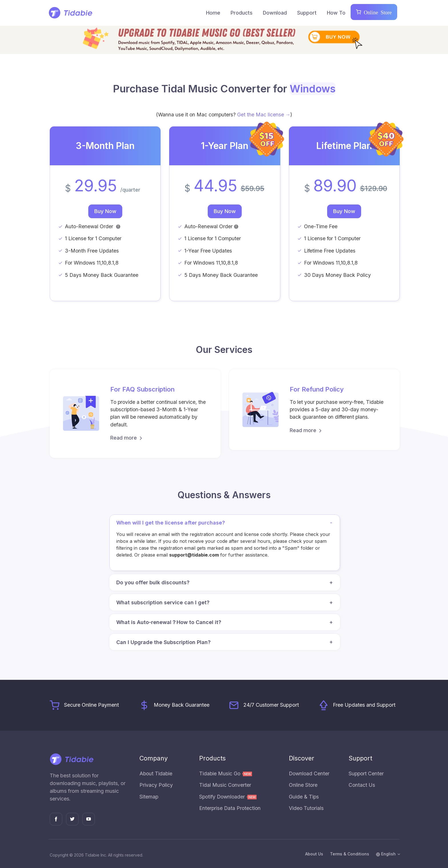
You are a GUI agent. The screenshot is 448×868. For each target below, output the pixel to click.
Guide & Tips (304, 797)
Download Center (309, 773)
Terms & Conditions (350, 854)
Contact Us (362, 785)
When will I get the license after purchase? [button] (226, 523)
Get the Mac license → (264, 115)
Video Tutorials (306, 808)
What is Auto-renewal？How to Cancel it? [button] (226, 622)
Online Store (376, 12)
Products (242, 13)
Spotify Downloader (228, 797)
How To (336, 13)
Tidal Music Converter (225, 785)
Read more (127, 438)
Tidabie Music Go (226, 773)
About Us (314, 854)
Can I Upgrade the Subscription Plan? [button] (226, 642)
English (386, 854)
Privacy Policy (156, 785)
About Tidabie (156, 773)
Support (307, 13)
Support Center (366, 773)
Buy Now (105, 211)
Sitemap (149, 797)
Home (213, 13)
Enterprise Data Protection (230, 808)
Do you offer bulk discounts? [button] (226, 583)
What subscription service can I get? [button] (226, 603)
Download (275, 13)
